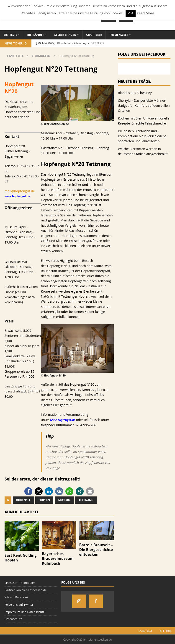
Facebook (165, 631)
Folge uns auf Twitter (19, 605)
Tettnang (86, 500)
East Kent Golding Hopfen (21, 558)
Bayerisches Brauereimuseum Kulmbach (58, 558)
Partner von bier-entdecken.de (26, 590)
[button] (28, 491)
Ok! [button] (131, 13)
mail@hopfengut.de (20, 191)
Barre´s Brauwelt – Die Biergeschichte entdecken (96, 550)
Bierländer (36, 35)
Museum (64, 500)
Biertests (10, 35)
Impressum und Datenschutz (24, 612)
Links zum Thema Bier (20, 583)
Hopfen (44, 500)
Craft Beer (94, 35)
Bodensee (23, 500)
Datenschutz (13, 619)
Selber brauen (65, 35)
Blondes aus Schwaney (135, 93)
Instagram (145, 631)
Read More (145, 13)
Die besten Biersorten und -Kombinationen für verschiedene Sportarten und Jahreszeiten (142, 136)
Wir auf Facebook (17, 597)
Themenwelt (119, 35)
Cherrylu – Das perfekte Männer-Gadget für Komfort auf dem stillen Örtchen (144, 106)
